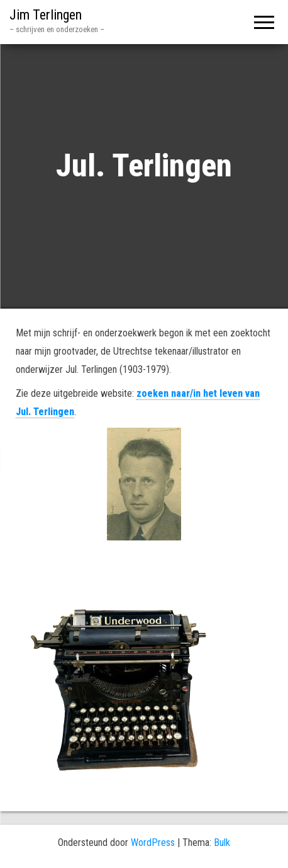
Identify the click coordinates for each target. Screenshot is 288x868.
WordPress (153, 842)
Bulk (222, 842)
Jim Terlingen (46, 15)
